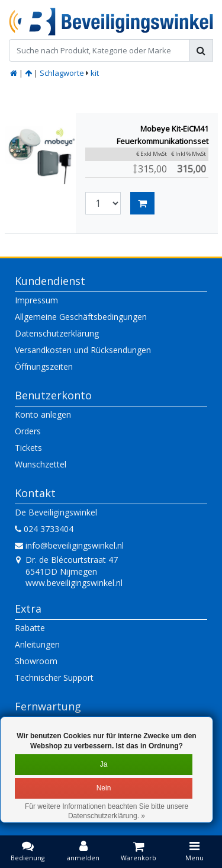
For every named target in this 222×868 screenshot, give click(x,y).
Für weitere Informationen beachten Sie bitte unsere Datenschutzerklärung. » (107, 811)
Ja (104, 764)
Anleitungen (37, 644)
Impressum (36, 300)
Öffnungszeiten (44, 366)
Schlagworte (62, 73)
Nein (104, 788)
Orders (28, 431)
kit (95, 73)
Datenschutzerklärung (57, 333)
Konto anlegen (43, 414)
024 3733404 (44, 529)
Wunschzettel (41, 464)
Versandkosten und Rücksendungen (83, 350)
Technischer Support (54, 678)
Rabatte (30, 628)
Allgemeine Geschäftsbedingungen (81, 317)
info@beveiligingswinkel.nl (69, 545)
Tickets (28, 448)
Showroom (36, 661)
